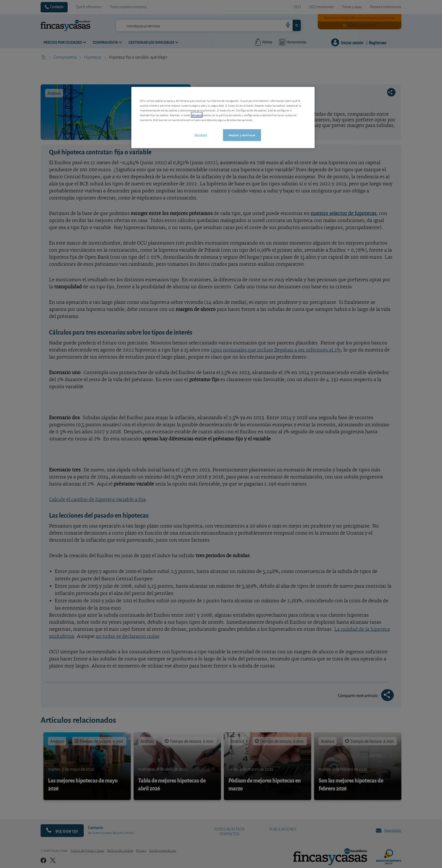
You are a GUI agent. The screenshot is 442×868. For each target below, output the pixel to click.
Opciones (201, 135)
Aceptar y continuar (242, 135)
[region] (223, 117)
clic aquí (197, 115)
